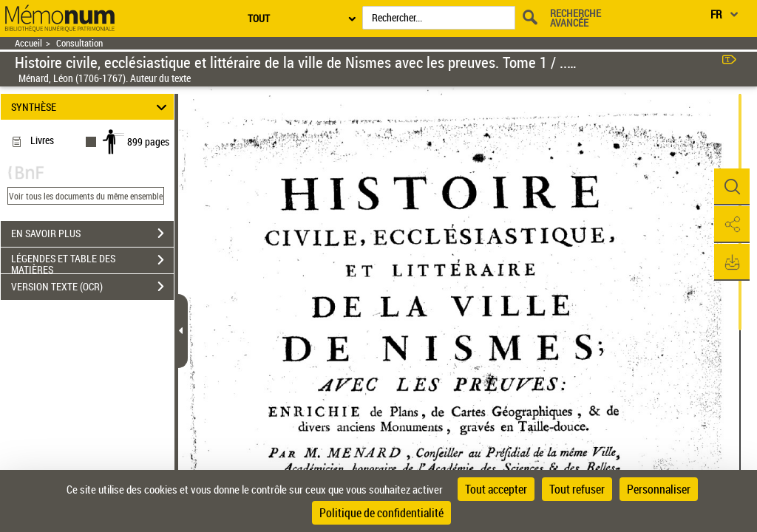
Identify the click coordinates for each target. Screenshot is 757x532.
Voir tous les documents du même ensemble (86, 196)
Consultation (79, 43)
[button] (731, 187)
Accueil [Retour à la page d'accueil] (28, 43)
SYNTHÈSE (91, 107)
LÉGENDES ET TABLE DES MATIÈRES (92, 262)
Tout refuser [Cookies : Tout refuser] (577, 489)
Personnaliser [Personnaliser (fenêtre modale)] (659, 489)
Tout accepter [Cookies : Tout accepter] (496, 489)
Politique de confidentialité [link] (381, 513)
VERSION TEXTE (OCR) (92, 287)
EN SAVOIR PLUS (92, 233)
